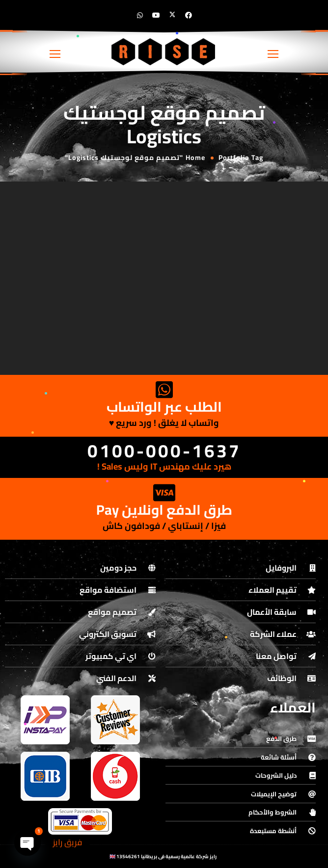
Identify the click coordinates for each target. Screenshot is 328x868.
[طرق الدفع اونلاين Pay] (164, 493)
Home (195, 158)
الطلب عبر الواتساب (164, 407)
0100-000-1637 (164, 451)
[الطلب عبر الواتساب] (164, 390)
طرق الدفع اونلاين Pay (164, 510)
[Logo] (164, 52)
